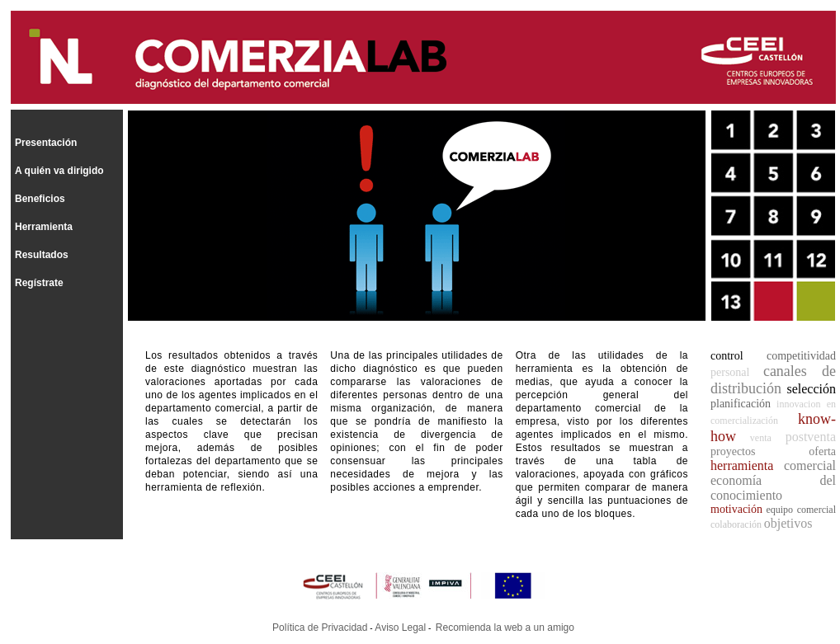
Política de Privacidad (320, 628)
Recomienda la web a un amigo (505, 628)
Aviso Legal (400, 628)
